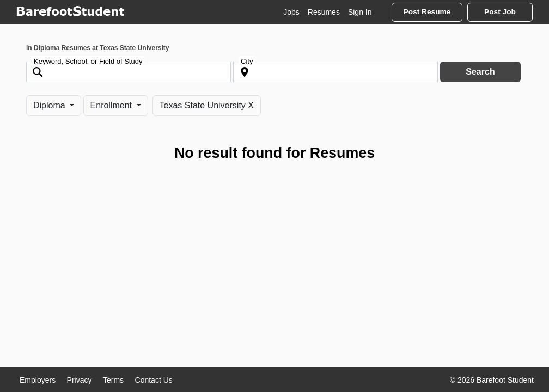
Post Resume (427, 12)
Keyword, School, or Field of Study (88, 61)
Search (480, 72)
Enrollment (112, 105)
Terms (113, 380)
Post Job (500, 12)
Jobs (291, 12)
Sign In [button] (360, 12)
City (247, 61)
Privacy (80, 380)
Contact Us (154, 380)
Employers (38, 380)
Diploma (50, 105)
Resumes (324, 12)
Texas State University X (207, 105)
